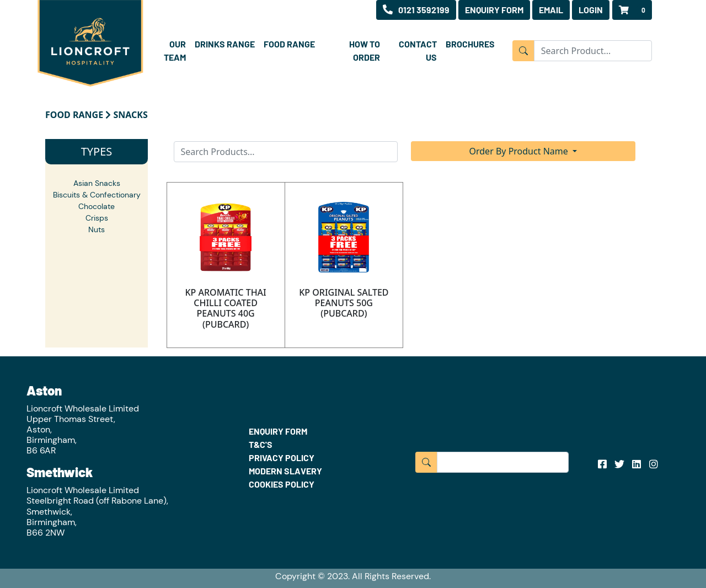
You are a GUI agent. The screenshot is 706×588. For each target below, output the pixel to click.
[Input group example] (593, 51)
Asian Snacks (97, 183)
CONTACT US (418, 50)
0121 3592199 (416, 10)
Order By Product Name (520, 151)
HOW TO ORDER (365, 50)
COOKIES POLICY (282, 484)
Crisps (97, 218)
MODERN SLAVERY (285, 471)
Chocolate (97, 206)
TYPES (97, 151)
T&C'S (261, 444)
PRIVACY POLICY (282, 458)
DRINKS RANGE (225, 44)
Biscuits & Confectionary (97, 195)
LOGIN (591, 10)
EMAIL (551, 10)
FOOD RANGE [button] (289, 44)
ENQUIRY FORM (494, 10)
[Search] (286, 152)
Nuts (97, 229)
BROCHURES (470, 44)
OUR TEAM (175, 50)
